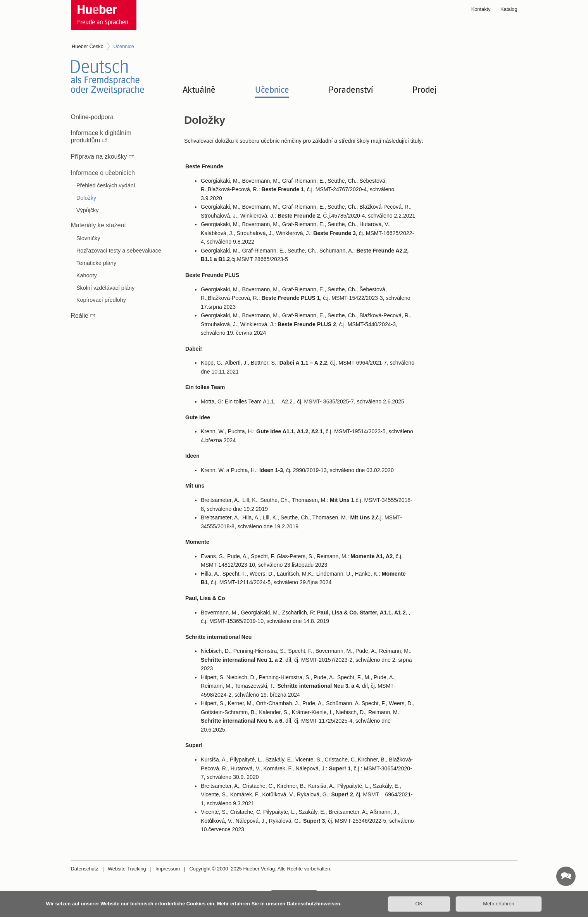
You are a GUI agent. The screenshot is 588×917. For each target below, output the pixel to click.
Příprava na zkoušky (99, 157)
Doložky (86, 198)
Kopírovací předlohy (101, 300)
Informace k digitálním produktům (101, 137)
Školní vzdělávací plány (105, 288)
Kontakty (481, 9)
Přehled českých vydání (106, 185)
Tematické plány (96, 263)
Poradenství (351, 89)
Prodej (424, 89)
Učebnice (272, 89)
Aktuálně (199, 89)
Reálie (80, 316)
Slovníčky (88, 238)
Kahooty (87, 275)
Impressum (168, 869)
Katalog (509, 9)
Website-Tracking (127, 869)
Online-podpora (92, 117)
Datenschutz (85, 869)
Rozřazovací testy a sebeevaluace (119, 251)
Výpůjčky (88, 210)
